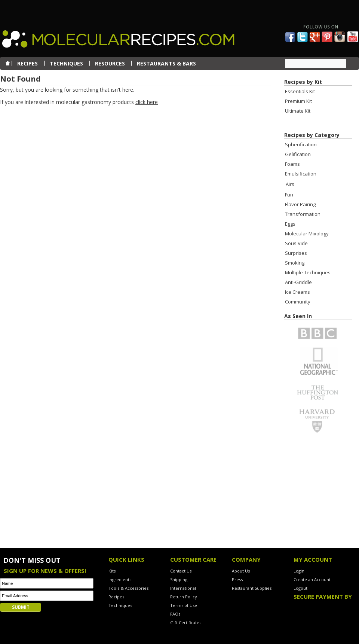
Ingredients (120, 579)
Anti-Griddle (298, 282)
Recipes (116, 597)
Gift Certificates (186, 622)
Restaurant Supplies (252, 588)
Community (298, 302)
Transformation (303, 214)
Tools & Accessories (128, 588)
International (183, 588)
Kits (112, 571)
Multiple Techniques (308, 272)
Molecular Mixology (307, 234)
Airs (290, 184)
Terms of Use (184, 605)
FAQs (175, 614)
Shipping (179, 579)
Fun (289, 195)
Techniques (120, 605)
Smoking (295, 263)
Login (299, 571)
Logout (300, 588)
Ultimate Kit (298, 111)
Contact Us (181, 571)
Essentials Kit (300, 91)
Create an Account (312, 579)
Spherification (301, 144)
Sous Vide (296, 243)
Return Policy (184, 597)
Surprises (296, 253)
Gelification (298, 154)
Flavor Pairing (300, 204)
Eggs (290, 224)
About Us (241, 571)
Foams (292, 164)
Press (237, 579)
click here (147, 102)
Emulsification (301, 174)
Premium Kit (298, 101)
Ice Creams (297, 292)
